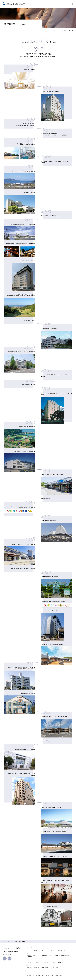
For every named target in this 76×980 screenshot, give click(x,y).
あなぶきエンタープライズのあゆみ (47, 950)
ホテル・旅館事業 (32, 955)
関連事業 (30, 957)
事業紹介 (28, 953)
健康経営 (60, 962)
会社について (29, 948)
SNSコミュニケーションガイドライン (53, 975)
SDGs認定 (53, 962)
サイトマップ (29, 975)
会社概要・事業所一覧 (60, 950)
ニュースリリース (30, 970)
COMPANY (57, 31)
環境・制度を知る (45, 967)
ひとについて (39, 962)
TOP (52, 31)
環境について (31, 962)
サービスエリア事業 (54, 955)
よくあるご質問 (55, 967)
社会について (46, 962)
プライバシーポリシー (39, 975)
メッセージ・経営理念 (33, 950)
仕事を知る (37, 967)
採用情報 (28, 965)
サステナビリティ (30, 960)
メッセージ (30, 967)
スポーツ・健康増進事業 (43, 955)
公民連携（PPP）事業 (65, 955)
